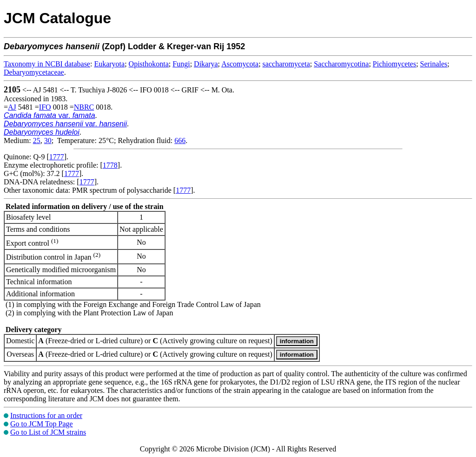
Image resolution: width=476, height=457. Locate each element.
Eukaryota (109, 64)
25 (37, 140)
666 (180, 140)
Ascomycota (240, 64)
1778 (110, 165)
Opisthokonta (149, 64)
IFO (45, 107)
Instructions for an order (46, 415)
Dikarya (206, 64)
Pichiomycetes (394, 64)
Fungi (181, 64)
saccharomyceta (286, 64)
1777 (57, 157)
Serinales (434, 64)
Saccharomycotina (341, 64)
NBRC (84, 107)
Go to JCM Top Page (42, 424)
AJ (12, 107)
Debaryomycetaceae (34, 72)
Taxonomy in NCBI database (47, 64)
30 (48, 140)
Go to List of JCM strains (48, 432)
